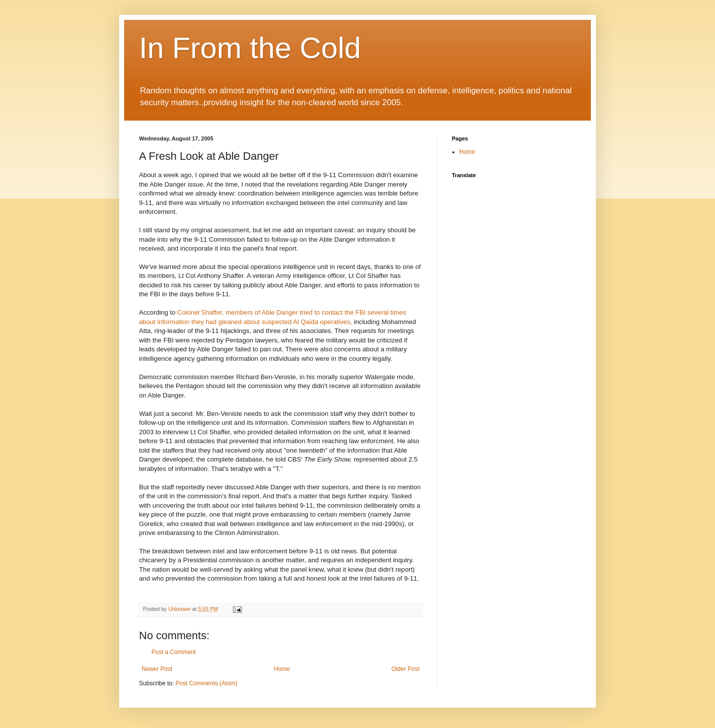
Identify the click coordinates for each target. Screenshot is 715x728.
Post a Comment (174, 652)
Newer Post (157, 669)
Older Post (405, 669)
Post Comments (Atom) (206, 683)
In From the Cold (250, 48)
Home (282, 669)
